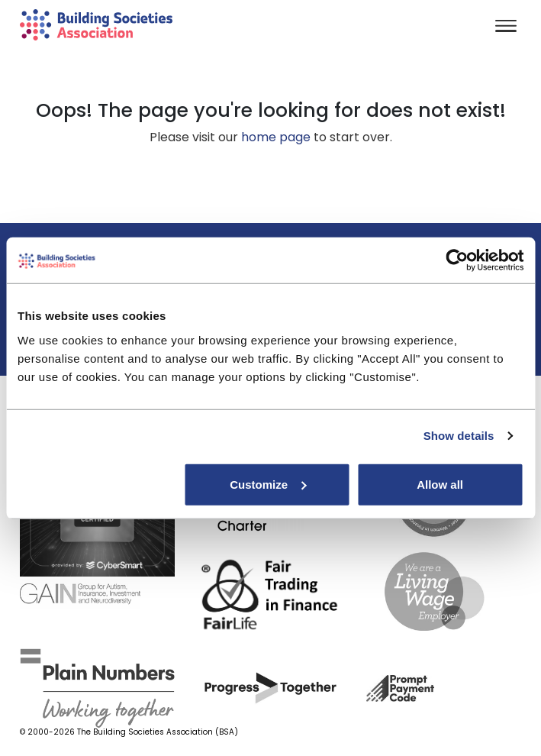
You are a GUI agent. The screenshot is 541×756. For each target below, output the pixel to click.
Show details (459, 436)
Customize (268, 484)
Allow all (440, 484)
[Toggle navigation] (506, 27)
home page (276, 137)
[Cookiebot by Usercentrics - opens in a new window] (457, 260)
